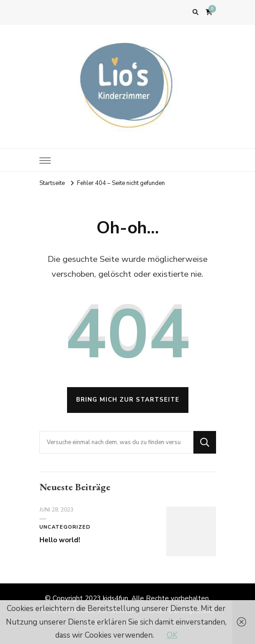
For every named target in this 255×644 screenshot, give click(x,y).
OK (172, 635)
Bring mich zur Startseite (128, 400)
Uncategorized (65, 527)
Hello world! (60, 540)
